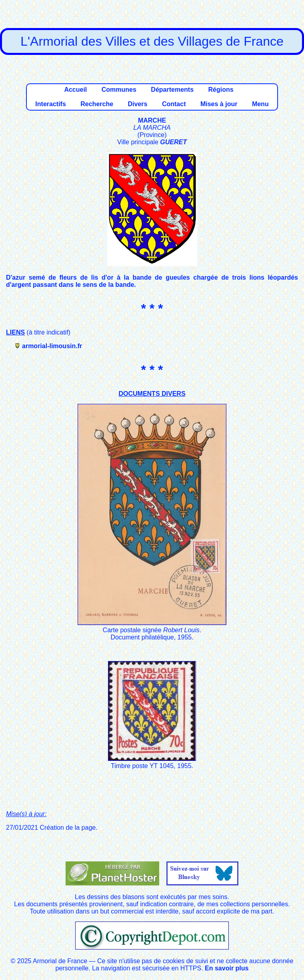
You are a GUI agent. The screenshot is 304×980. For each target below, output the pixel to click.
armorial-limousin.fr (52, 346)
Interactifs (50, 104)
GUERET (173, 142)
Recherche (97, 104)
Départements (172, 90)
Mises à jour (219, 104)
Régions (221, 90)
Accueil (75, 90)
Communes (119, 90)
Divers (138, 104)
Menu (260, 104)
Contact (174, 104)
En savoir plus (227, 968)
